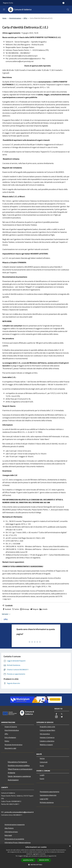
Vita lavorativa (45, 734)
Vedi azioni (6, 614)
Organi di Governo (11, 727)
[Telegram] (62, 717)
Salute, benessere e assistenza (19, 776)
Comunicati (44, 762)
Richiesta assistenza (47, 802)
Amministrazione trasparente (15, 825)
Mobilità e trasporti (46, 745)
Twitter (15, 609)
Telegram (34, 609)
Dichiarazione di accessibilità (14, 839)
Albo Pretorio (9, 828)
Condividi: (8, 606)
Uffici (25, 18)
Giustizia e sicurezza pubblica (19, 765)
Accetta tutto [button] (28, 860)
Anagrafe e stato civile (47, 727)
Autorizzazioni (13, 780)
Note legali (8, 835)
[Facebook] (56, 714)
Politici (7, 741)
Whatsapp (24, 609)
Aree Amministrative (12, 730)
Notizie (42, 758)
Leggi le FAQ (44, 799)
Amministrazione (15, 18)
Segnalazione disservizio (48, 795)
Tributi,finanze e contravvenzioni (20, 769)
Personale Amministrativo (13, 745)
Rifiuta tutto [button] (44, 860)
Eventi (42, 779)
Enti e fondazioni (10, 737)
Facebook (7, 609)
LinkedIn (43, 609)
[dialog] (36, 856)
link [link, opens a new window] (55, 856)
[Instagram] (56, 717)
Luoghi (42, 775)
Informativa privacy (11, 832)
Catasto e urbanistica (47, 741)
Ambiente (11, 773)
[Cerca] (68, 10)
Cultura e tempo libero (47, 730)
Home (4, 18)
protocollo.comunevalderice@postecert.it (19, 812)
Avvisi (42, 766)
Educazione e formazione (17, 762)
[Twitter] (62, 714)
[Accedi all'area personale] (63, 3)
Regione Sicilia (8, 3)
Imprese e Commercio (47, 737)
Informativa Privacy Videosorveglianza (18, 843)
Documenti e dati (10, 748)
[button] (36, 865)
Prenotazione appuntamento (49, 792)
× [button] (70, 846)
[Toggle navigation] (4, 9)
